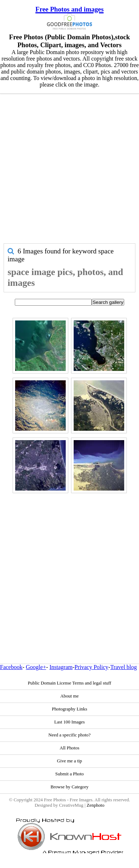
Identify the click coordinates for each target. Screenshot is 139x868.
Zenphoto (95, 805)
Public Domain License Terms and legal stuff (69, 683)
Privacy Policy (91, 667)
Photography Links (70, 709)
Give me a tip (69, 761)
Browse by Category (69, 787)
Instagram (61, 667)
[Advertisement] (68, 172)
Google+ (36, 667)
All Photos (69, 748)
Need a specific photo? (69, 735)
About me (69, 696)
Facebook (11, 667)
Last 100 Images (69, 722)
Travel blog (123, 667)
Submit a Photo (69, 774)
